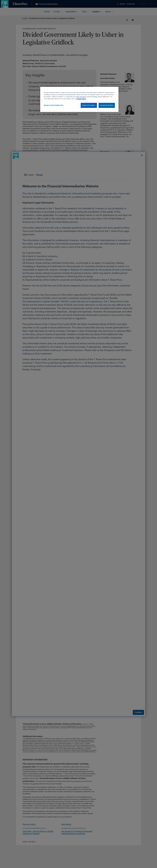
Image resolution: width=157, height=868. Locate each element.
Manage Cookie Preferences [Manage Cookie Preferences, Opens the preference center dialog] (53, 105)
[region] (79, 99)
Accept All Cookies (107, 105)
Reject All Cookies (89, 105)
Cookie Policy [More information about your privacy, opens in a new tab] (81, 99)
